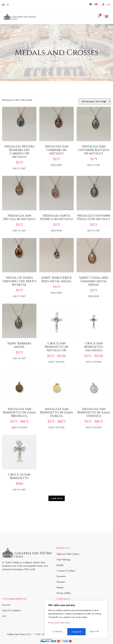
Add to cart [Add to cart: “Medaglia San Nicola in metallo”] (19, 231)
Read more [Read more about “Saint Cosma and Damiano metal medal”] (94, 296)
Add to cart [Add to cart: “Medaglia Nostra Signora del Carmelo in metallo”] (19, 169)
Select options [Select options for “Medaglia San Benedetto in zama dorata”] (56, 428)
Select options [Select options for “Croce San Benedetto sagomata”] (94, 362)
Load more (57, 498)
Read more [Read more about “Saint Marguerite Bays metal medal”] (56, 293)
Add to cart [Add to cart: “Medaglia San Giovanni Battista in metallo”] (94, 165)
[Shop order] (95, 101)
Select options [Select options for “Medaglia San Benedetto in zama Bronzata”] (19, 428)
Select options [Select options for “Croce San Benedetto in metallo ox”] (56, 362)
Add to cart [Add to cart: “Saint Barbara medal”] (19, 359)
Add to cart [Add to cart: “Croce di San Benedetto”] (19, 490)
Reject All (76, 632)
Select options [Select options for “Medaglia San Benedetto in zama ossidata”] (94, 428)
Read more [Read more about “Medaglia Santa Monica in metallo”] (56, 231)
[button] (106, 16)
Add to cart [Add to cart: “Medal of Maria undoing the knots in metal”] (19, 296)
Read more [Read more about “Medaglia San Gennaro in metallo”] (56, 165)
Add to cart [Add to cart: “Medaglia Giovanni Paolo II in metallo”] (94, 231)
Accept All (94, 632)
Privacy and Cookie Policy (59, 624)
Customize (57, 632)
